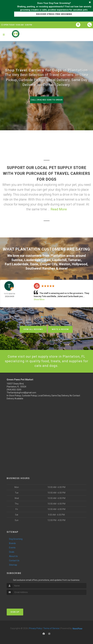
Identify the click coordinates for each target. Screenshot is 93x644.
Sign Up (15, 612)
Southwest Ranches (40, 268)
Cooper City (49, 264)
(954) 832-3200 (14, 390)
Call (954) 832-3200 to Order (47, 100)
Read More (59, 209)
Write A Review (60, 329)
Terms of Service (51, 628)
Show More (39, 299)
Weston (65, 264)
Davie (34, 264)
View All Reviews (33, 329)
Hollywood (80, 264)
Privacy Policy (36, 628)
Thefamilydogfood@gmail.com (21, 393)
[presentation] (23, 600)
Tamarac (74, 260)
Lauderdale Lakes (37, 260)
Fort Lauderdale (17, 264)
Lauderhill (59, 260)
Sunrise (17, 260)
